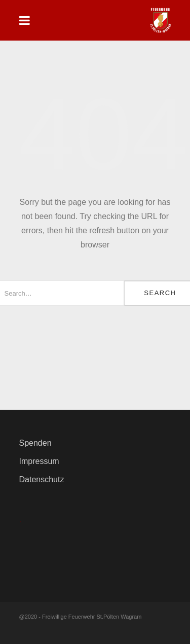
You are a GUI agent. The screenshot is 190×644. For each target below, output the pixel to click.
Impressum (39, 461)
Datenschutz (42, 479)
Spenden (35, 443)
